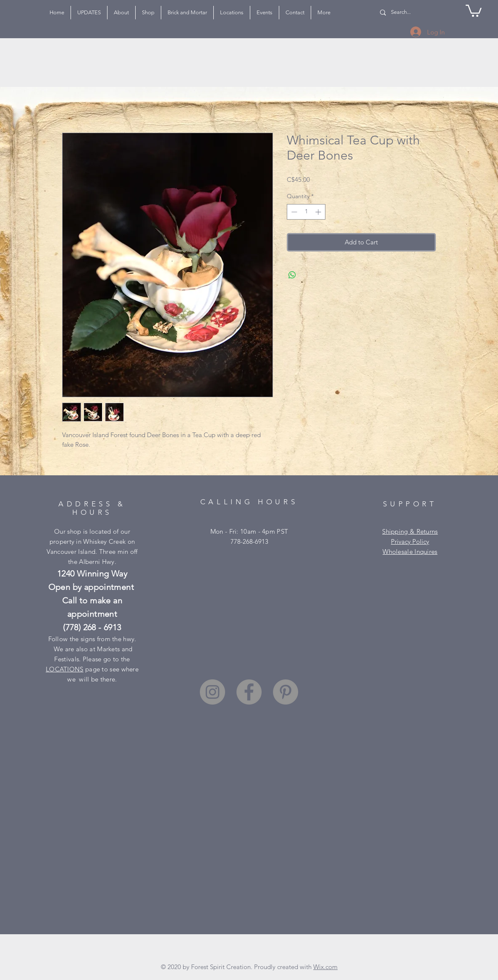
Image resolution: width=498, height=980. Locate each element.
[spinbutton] (306, 212)
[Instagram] (212, 692)
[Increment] (319, 212)
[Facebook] (249, 692)
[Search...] (406, 12)
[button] (474, 10)
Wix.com (325, 967)
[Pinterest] (286, 692)
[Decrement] (293, 212)
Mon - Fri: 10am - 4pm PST (249, 531)
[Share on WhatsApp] (292, 275)
